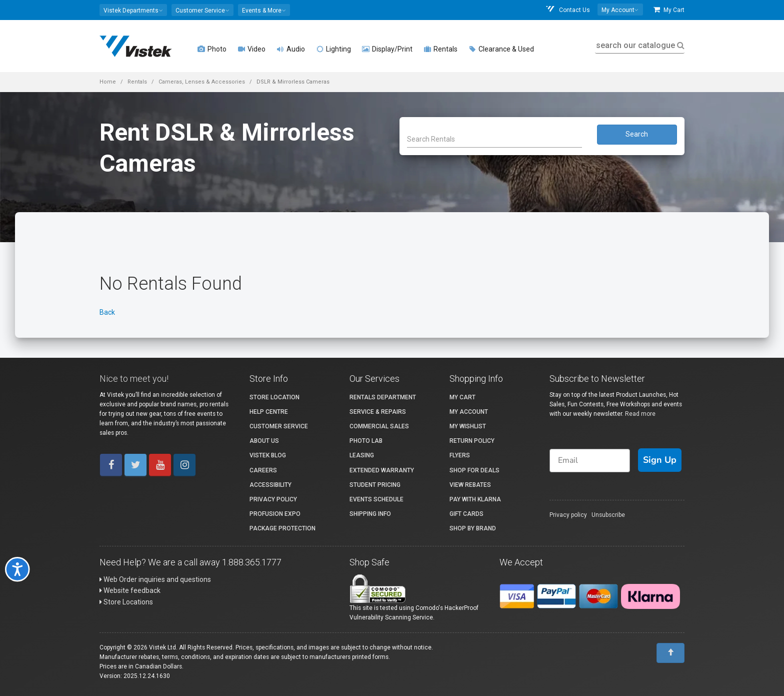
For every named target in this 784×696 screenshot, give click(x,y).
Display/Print (387, 49)
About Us (264, 441)
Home (108, 82)
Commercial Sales (379, 426)
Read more (640, 414)
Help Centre (269, 412)
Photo (212, 49)
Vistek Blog (268, 455)
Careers (263, 470)
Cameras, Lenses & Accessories (202, 82)
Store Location (274, 397)
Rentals (440, 49)
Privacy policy (568, 515)
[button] (133, 10)
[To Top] (670, 653)
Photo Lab (366, 441)
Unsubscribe (608, 515)
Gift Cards (466, 514)
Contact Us (567, 10)
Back (107, 312)
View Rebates (470, 485)
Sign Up (660, 460)
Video (251, 49)
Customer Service (279, 426)
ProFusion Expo (275, 514)
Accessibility (270, 485)
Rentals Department (383, 397)
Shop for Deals (474, 470)
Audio (291, 49)
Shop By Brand (473, 528)
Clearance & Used (501, 49)
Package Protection (282, 528)
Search (637, 134)
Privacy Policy (273, 499)
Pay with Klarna (475, 499)
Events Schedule (376, 499)
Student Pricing (375, 485)
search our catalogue (639, 45)
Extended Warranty (382, 470)
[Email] (590, 461)
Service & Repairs (378, 412)
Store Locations (126, 602)
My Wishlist (468, 426)
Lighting (333, 49)
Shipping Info (370, 514)
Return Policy (472, 441)
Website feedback (130, 590)
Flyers (460, 455)
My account (469, 412)
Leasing (362, 455)
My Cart (669, 10)
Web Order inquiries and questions (155, 579)
